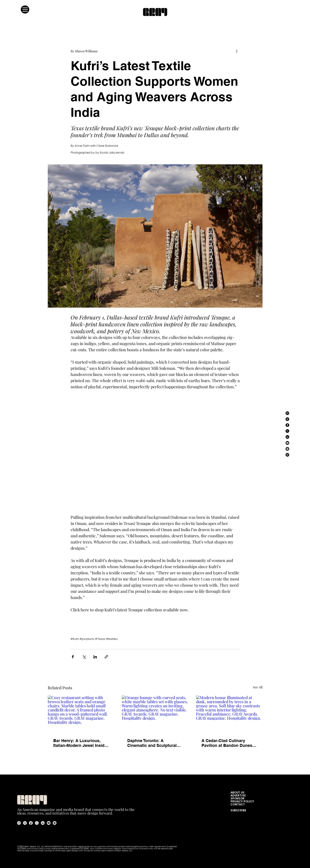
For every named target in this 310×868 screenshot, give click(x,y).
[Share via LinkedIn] (95, 657)
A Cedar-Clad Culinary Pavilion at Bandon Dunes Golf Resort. (227, 743)
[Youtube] (49, 823)
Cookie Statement (60, 849)
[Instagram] (287, 413)
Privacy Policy (38, 849)
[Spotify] (287, 449)
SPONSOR (237, 798)
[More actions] (237, 51)
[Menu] (25, 9)
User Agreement (158, 847)
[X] (287, 431)
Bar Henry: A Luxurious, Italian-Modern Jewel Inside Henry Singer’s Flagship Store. (80, 743)
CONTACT (238, 804)
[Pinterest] (287, 455)
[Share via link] (106, 657)
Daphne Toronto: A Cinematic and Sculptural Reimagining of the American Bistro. (152, 743)
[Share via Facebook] (73, 657)
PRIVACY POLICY (242, 801)
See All (258, 687)
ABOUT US (238, 792)
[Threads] (287, 419)
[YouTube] (287, 443)
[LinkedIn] (287, 437)
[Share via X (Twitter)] (84, 657)
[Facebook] (287, 425)
